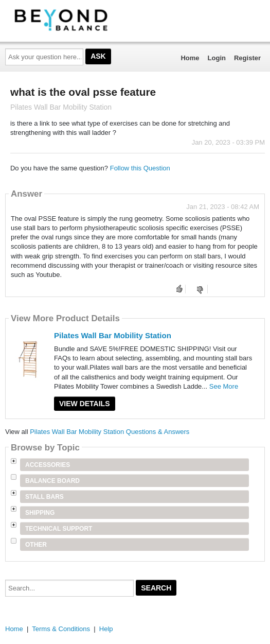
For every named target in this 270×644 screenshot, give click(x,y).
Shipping (40, 513)
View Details (85, 404)
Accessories (48, 465)
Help (106, 629)
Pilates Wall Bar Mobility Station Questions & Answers (110, 432)
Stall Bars (44, 497)
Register (247, 58)
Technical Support (59, 529)
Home (190, 58)
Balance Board (52, 481)
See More (224, 386)
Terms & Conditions (61, 629)
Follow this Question (140, 168)
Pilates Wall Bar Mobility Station (113, 335)
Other (36, 545)
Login (217, 58)
